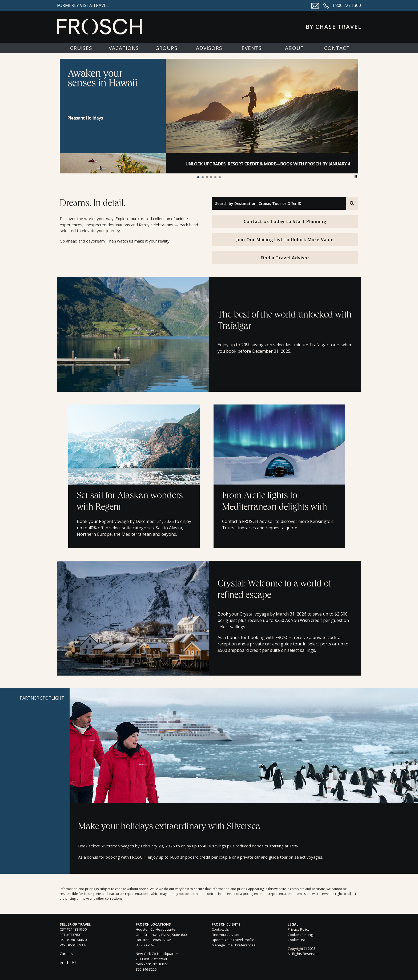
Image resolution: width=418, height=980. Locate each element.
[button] (198, 177)
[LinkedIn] (61, 962)
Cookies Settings (301, 935)
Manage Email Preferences (234, 945)
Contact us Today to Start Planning (285, 221)
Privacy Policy (299, 929)
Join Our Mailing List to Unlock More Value (285, 240)
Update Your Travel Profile (233, 940)
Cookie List (296, 940)
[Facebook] (68, 962)
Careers (66, 954)
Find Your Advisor (226, 935)
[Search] (352, 203)
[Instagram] (74, 962)
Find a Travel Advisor (285, 258)
